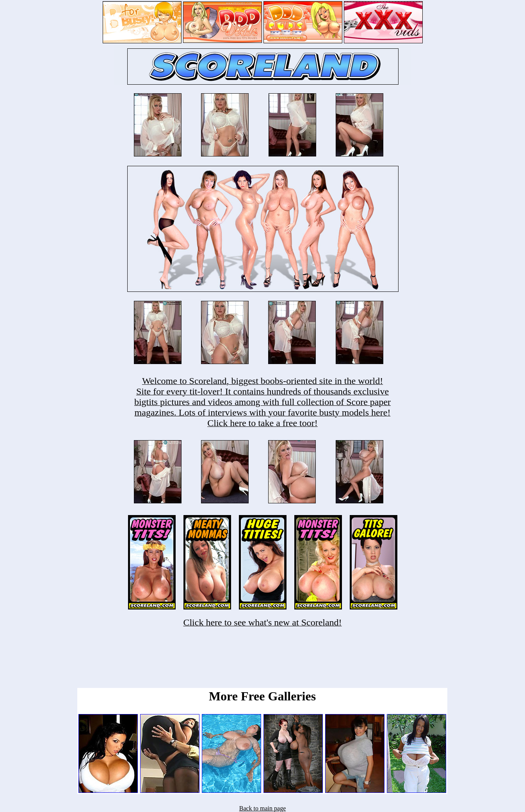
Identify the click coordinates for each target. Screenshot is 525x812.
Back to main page (263, 808)
